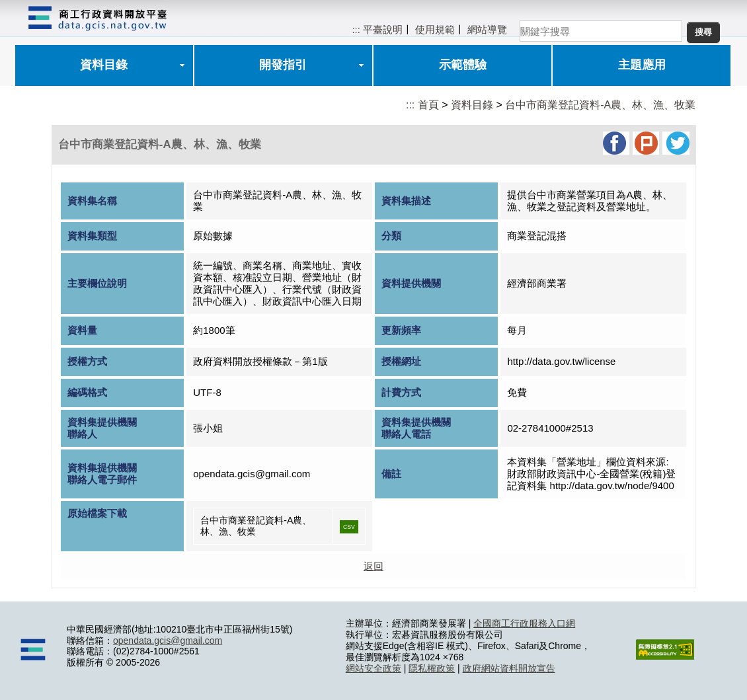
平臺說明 (383, 29)
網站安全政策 (373, 668)
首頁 (428, 105)
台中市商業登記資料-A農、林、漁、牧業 (600, 105)
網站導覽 (487, 29)
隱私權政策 (432, 668)
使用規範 (435, 29)
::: (356, 29)
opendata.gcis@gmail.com (168, 641)
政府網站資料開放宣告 (509, 668)
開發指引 (283, 65)
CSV (349, 527)
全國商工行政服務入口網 (524, 623)
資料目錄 (104, 65)
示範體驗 (463, 65)
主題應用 (642, 65)
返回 (373, 566)
